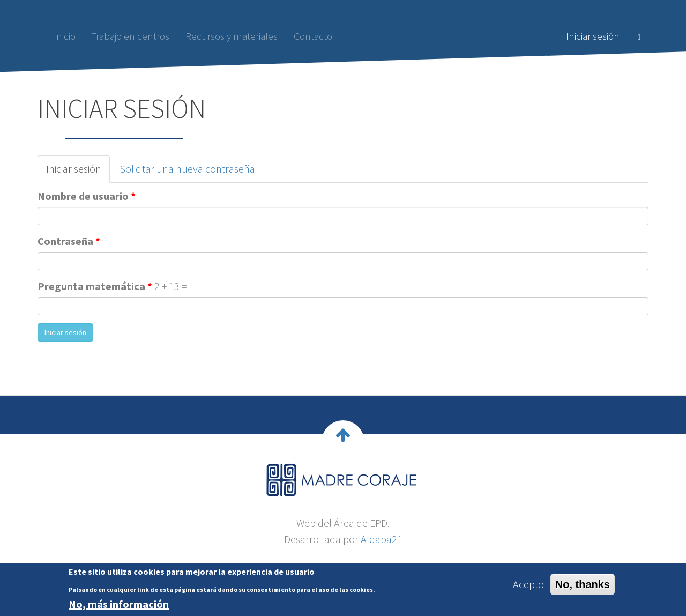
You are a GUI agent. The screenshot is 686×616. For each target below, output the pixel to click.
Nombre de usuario (87, 196)
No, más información (119, 607)
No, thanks (583, 587)
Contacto (313, 36)
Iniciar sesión (593, 36)
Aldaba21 (382, 539)
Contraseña (69, 241)
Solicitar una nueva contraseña (187, 169)
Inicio (65, 36)
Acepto (528, 587)
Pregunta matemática (95, 286)
